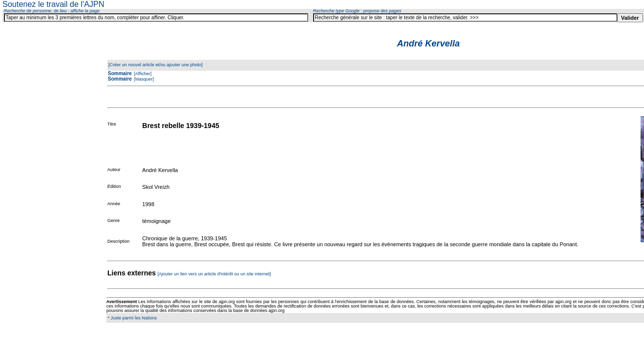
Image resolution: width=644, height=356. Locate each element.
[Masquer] (143, 79)
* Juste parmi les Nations (132, 318)
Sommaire (120, 73)
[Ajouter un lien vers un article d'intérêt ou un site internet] (214, 274)
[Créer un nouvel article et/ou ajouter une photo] (156, 65)
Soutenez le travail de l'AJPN (53, 4)
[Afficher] (142, 74)
